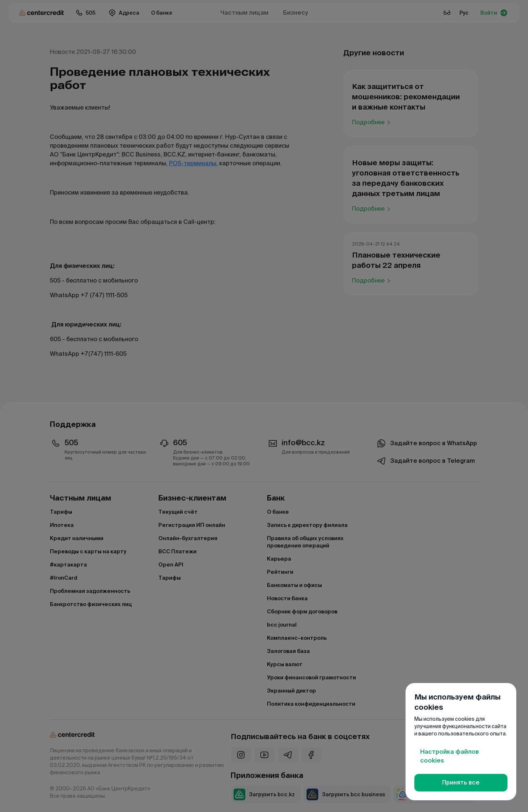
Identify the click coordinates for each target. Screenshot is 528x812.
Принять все (461, 783)
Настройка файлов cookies (450, 756)
